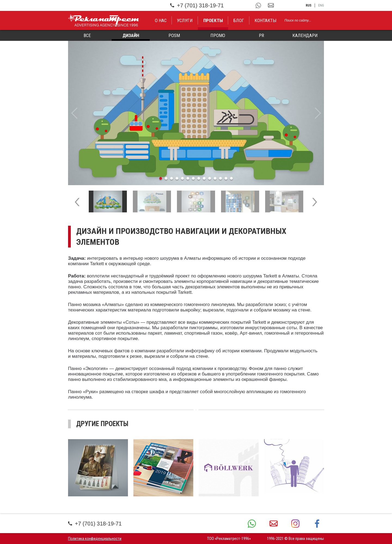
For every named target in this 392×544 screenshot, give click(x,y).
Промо (218, 35)
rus (309, 5)
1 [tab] (161, 178)
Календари (305, 35)
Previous (74, 113)
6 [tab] (188, 178)
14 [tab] (231, 178)
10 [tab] (210, 178)
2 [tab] (166, 178)
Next (318, 113)
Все (87, 35)
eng (321, 5)
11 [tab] (215, 178)
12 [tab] (220, 178)
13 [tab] (226, 178)
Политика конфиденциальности (95, 539)
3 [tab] (171, 178)
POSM (174, 35)
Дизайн (131, 35)
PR (261, 35)
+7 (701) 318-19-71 (197, 5)
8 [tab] (199, 178)
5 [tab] (182, 178)
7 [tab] (193, 178)
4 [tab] (177, 178)
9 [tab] (204, 178)
